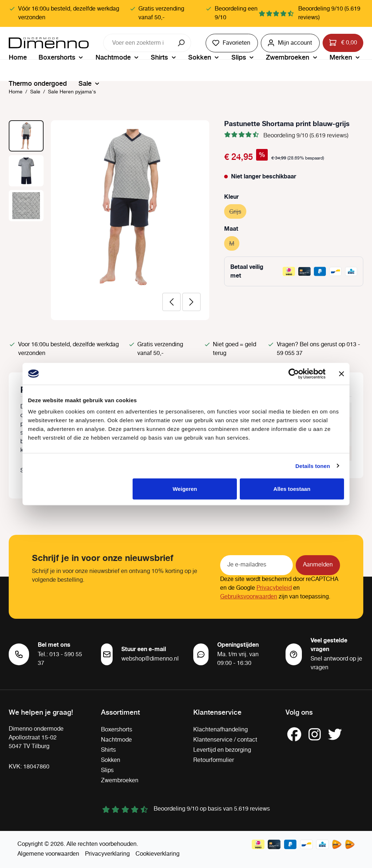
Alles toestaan (292, 489)
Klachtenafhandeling (221, 730)
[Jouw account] (290, 43)
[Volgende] (191, 302)
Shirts (108, 750)
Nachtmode (116, 740)
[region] (109, 220)
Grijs (238, 211)
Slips (107, 770)
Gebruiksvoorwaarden (249, 597)
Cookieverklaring (157, 854)
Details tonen (313, 466)
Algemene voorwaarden (48, 854)
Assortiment (120, 712)
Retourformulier (214, 760)
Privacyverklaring (107, 854)
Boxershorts (117, 730)
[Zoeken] (182, 43)
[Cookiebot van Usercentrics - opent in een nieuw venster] (294, 374)
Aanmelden (318, 565)
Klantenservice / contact (225, 740)
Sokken (111, 760)
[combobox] (138, 43)
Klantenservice (217, 712)
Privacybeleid (274, 588)
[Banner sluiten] (341, 374)
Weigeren (185, 489)
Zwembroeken (120, 781)
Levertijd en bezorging (222, 750)
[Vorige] (171, 302)
